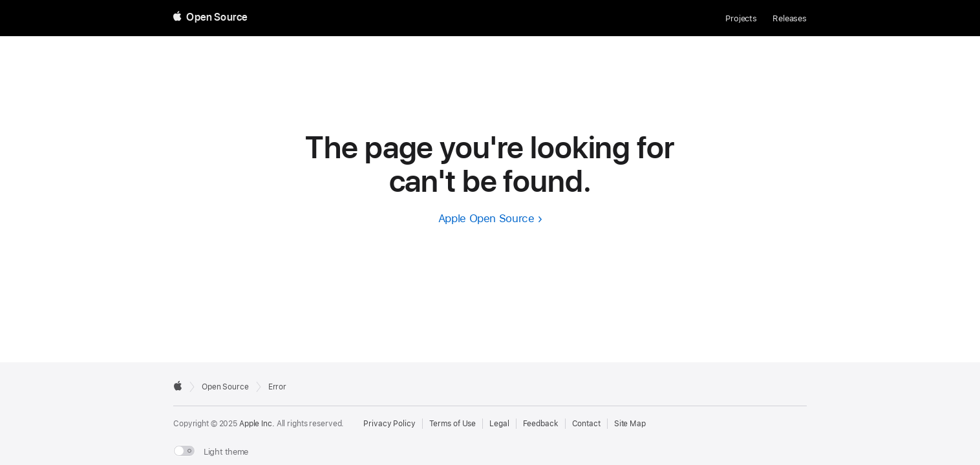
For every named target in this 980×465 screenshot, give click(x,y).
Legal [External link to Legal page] (499, 424)
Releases (790, 18)
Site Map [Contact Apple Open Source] (630, 424)
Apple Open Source (486, 218)
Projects (741, 18)
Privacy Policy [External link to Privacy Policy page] (389, 424)
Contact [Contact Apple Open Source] (586, 424)
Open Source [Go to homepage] (225, 387)
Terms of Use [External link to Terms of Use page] (453, 424)
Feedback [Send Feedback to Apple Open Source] (541, 424)
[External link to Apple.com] (178, 386)
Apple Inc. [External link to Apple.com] (257, 424)
